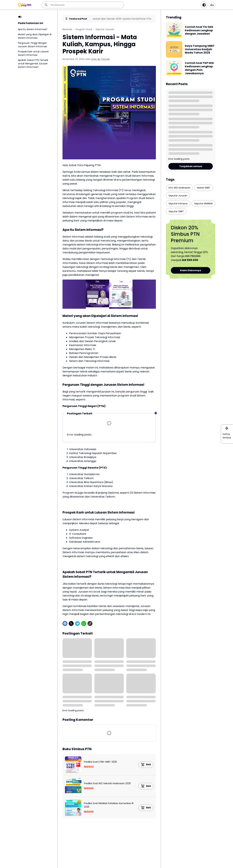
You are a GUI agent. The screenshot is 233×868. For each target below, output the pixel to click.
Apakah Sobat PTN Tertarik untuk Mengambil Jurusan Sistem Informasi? (33, 64)
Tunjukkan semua (191, 166)
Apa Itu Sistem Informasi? (33, 29)
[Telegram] (77, 624)
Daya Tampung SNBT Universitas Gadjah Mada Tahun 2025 (200, 49)
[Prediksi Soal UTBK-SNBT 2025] (73, 765)
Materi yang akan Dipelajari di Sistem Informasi (35, 36)
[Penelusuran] (83, 5)
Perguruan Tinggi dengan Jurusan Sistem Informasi (32, 45)
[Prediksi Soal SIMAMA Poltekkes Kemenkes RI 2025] (73, 808)
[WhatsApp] (84, 624)
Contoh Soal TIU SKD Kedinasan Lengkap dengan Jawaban (199, 30)
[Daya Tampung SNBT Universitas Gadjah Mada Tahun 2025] (174, 49)
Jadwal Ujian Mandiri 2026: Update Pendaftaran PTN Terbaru (122, 19)
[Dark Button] (204, 5)
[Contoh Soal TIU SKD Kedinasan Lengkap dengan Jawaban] (174, 30)
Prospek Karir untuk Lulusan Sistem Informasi (33, 53)
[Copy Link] (90, 624)
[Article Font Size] (212, 5)
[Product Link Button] (146, 765)
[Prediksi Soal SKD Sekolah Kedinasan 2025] (73, 786)
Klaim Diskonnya (190, 270)
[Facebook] (65, 624)
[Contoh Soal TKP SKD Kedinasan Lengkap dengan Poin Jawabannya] (174, 68)
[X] (71, 624)
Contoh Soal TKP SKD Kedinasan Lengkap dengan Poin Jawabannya (199, 68)
